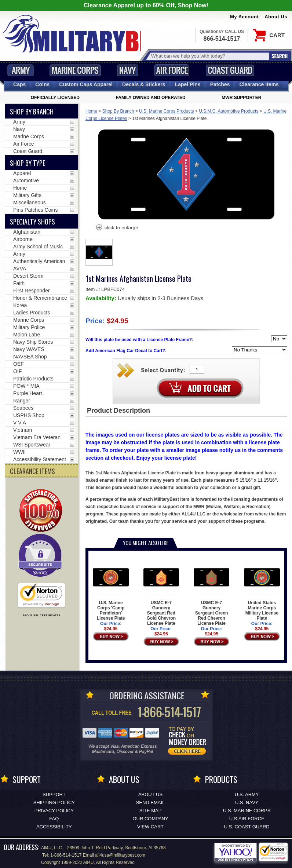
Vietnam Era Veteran (37, 437)
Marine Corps (75, 70)
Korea (20, 305)
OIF (17, 371)
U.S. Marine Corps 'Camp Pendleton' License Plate (111, 590)
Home (91, 111)
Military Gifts (27, 195)
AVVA (20, 269)
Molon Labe (27, 335)
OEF (19, 364)
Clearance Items (259, 84)
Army (21, 70)
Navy (128, 70)
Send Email (151, 803)
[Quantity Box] (197, 370)
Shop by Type (28, 163)
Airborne (23, 239)
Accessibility (54, 827)
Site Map (151, 811)
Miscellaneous (30, 203)
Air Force (172, 70)
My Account (244, 17)
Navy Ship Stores (33, 342)
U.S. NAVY (247, 803)
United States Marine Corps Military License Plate (262, 590)
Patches (220, 84)
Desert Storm (28, 276)
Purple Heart (28, 393)
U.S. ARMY (247, 794)
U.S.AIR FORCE (247, 819)
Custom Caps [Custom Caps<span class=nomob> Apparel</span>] (86, 84)
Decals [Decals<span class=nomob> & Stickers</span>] (144, 84)
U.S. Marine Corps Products (166, 111)
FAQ (54, 819)
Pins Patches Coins (35, 210)
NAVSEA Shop (30, 357)
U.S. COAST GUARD (247, 827)
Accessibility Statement (40, 459)
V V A (20, 423)
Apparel (22, 173)
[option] (99, 252)
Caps (19, 84)
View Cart (150, 827)
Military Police (29, 327)
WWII (19, 452)
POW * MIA (26, 386)
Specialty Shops (32, 222)
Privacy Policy (54, 811)
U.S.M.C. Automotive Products (229, 111)
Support (54, 794)
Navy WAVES (29, 349)
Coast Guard (230, 70)
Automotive (26, 180)
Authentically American (39, 261)
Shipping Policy (54, 803)
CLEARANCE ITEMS (32, 471)
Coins (42, 84)
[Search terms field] (209, 56)
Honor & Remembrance (40, 298)
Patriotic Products (33, 379)
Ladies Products (32, 313)
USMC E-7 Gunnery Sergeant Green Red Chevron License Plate (211, 593)
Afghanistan (27, 232)
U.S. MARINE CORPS (247, 811)
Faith (19, 283)
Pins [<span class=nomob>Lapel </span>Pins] (188, 84)
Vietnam (23, 430)
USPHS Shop (29, 415)
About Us (276, 17)
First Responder (32, 291)
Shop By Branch (118, 111)
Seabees (23, 408)
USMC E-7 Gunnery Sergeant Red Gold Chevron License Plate (161, 593)
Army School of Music (38, 247)
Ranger (22, 401)
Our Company (150, 819)
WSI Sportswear (32, 445)
